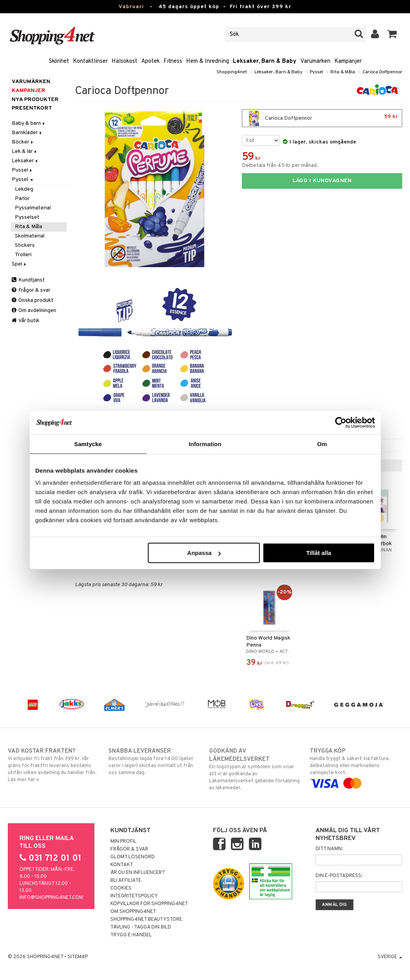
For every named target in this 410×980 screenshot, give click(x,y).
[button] (392, 34)
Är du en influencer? (138, 873)
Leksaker (25, 161)
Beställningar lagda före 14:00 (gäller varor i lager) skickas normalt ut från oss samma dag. (155, 762)
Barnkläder (27, 133)
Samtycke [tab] (88, 444)
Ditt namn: (329, 849)
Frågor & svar (31, 290)
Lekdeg (24, 189)
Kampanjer (348, 61)
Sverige (390, 957)
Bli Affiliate (126, 881)
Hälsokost (124, 61)
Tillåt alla (319, 553)
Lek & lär (25, 152)
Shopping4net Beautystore (146, 920)
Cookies (121, 888)
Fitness (173, 61)
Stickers (25, 245)
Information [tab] (205, 444)
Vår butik (26, 321)
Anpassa (204, 553)
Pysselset (27, 217)
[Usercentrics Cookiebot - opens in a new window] (341, 422)
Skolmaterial (30, 236)
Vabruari (131, 7)
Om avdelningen (34, 311)
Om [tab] (322, 444)
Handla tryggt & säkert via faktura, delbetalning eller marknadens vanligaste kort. (356, 767)
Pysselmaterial (33, 208)
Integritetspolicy (134, 896)
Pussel (22, 170)
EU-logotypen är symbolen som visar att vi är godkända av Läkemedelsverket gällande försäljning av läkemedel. (255, 769)
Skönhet (59, 61)
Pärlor (22, 199)
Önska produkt (33, 300)
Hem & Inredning (208, 61)
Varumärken (315, 61)
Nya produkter (35, 100)
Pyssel (316, 72)
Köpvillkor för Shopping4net (149, 904)
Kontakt (122, 865)
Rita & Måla (343, 72)
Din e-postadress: (339, 876)
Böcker (23, 142)
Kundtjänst (28, 280)
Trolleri (23, 255)
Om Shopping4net (133, 912)
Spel (20, 264)
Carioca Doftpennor (382, 72)
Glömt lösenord (133, 857)
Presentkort (32, 108)
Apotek (150, 61)
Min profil (123, 842)
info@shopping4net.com (51, 898)
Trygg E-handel (131, 935)
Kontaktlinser (90, 61)
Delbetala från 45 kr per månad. (280, 166)
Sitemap (78, 957)
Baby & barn (29, 123)
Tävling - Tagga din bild (141, 927)
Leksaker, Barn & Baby (265, 61)
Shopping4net (232, 72)
